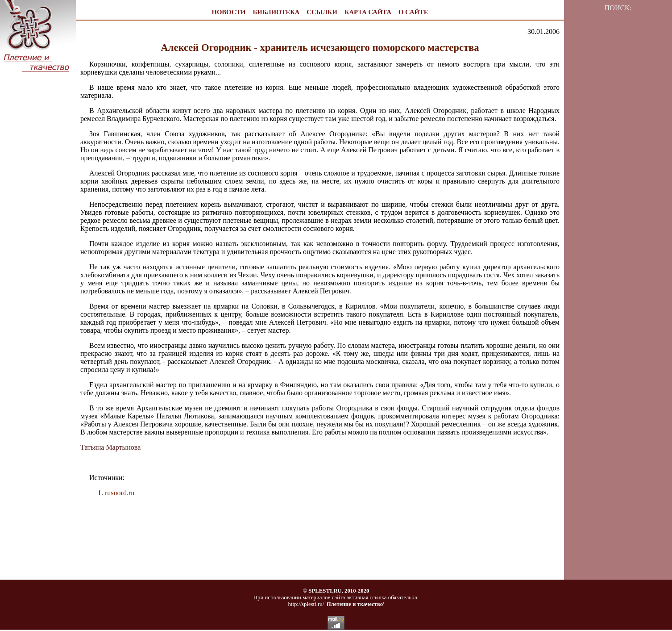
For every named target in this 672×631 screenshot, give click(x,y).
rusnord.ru (120, 493)
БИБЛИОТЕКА (276, 12)
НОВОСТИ (229, 12)
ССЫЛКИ (322, 12)
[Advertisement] (38, 233)
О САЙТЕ (413, 12)
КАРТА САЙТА (368, 12)
